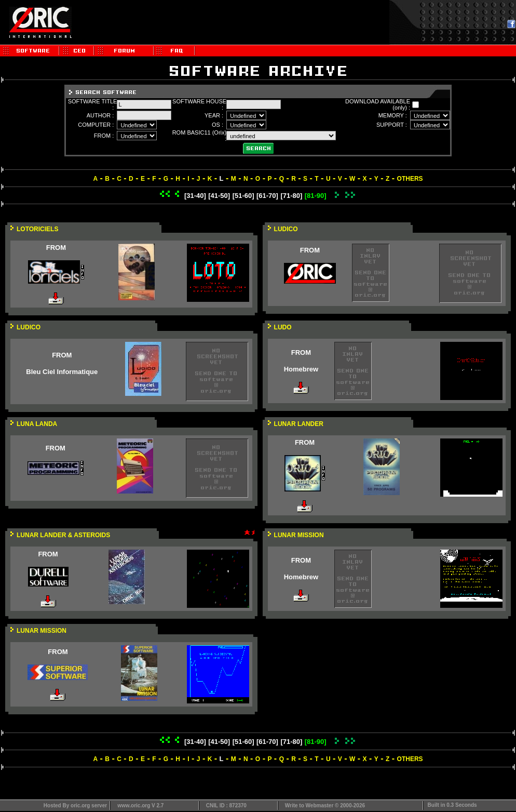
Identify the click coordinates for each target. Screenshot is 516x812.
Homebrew (301, 369)
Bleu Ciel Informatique (62, 372)
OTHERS (410, 179)
